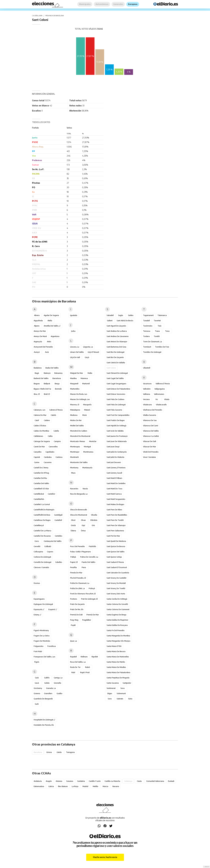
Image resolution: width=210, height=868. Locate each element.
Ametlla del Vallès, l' (52, 326)
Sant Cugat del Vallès (115, 378)
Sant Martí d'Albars (114, 478)
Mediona (74, 415)
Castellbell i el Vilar (41, 489)
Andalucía (38, 781)
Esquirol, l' (53, 609)
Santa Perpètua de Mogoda (118, 678)
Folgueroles (39, 646)
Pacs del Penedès (78, 546)
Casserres (48, 462)
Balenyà (47, 373)
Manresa (84, 378)
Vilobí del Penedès (151, 452)
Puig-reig (74, 620)
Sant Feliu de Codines (116, 399)
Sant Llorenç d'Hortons (116, 468)
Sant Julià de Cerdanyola (117, 452)
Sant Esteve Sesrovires (116, 394)
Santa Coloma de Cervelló (117, 604)
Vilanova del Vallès (151, 431)
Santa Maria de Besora (116, 651)
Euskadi (171, 781)
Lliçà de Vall (75, 357)
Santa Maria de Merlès (116, 662)
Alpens (37, 326)
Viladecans (148, 405)
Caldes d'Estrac (40, 426)
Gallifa (47, 678)
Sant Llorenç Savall (114, 473)
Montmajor (75, 452)
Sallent (110, 321)
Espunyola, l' (39, 609)
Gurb (37, 704)
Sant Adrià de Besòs (125, 321)
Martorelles (75, 389)
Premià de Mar (93, 615)
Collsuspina (38, 552)
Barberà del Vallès (41, 378)
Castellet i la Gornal (42, 504)
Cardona (59, 457)
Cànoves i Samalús (41, 567)
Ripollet (95, 657)
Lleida (59, 752)
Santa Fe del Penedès (116, 630)
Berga (57, 384)
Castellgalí (58, 515)
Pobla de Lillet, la (77, 588)
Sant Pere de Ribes (114, 510)
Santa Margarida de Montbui (118, 636)
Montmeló (74, 457)
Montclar (93, 441)
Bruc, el (37, 394)
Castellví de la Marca (42, 531)
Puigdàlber (87, 620)
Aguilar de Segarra (51, 315)
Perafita (73, 567)
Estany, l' (38, 615)
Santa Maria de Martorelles (118, 657)
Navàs (85, 489)
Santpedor (127, 683)
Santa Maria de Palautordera (118, 672)
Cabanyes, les (40, 410)
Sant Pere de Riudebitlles (117, 515)
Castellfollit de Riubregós (44, 510)
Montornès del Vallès (79, 462)
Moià (85, 415)
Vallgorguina (160, 389)
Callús (50, 436)
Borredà (58, 389)
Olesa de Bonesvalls (79, 510)
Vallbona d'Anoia (163, 384)
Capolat (37, 457)
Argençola (38, 342)
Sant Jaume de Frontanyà (117, 436)
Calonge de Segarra (42, 441)
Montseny (74, 468)
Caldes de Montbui (41, 431)
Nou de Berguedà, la (79, 494)
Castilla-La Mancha (112, 781)
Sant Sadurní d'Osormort (117, 567)
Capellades (50, 452)
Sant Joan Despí (113, 447)
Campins (57, 441)
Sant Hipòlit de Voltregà (116, 426)
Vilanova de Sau (150, 420)
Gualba (59, 693)
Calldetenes (38, 436)
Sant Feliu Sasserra (114, 410)
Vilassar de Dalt (150, 441)
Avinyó (37, 352)
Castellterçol (39, 525)
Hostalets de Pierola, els (44, 725)
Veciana (146, 399)
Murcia (105, 786)
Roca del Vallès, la (78, 662)
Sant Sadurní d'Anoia (115, 562)
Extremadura (39, 786)
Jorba (73, 331)
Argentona (55, 336)
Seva (123, 688)
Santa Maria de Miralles (116, 667)
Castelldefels (39, 499)
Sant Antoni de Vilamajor (117, 342)
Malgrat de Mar (76, 373)
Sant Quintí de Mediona (116, 541)
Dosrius (37, 583)
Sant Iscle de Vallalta (115, 431)
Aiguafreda (38, 321)
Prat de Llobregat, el (89, 599)
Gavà (37, 683)
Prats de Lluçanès (77, 604)
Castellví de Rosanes (42, 536)
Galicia (51, 786)
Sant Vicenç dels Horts (116, 594)
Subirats (120, 699)
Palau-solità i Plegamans (80, 552)
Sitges (110, 693)
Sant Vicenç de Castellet (116, 578)
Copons (50, 552)
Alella (50, 321)
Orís (93, 525)
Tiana (157, 331)
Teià (159, 326)
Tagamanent (148, 315)
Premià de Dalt (76, 615)
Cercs (37, 541)
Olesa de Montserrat (79, 515)
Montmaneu (88, 452)
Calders (47, 420)
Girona (49, 752)
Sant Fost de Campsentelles (118, 415)
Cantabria (81, 781)
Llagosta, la (88, 347)
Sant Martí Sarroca (114, 494)
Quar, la (73, 641)
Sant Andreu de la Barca (117, 331)
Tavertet (157, 321)
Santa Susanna (113, 683)
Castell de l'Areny (41, 468)
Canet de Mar (39, 447)
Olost (73, 520)
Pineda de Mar (76, 573)
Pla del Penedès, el (78, 578)
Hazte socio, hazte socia (105, 857)
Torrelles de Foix (162, 347)
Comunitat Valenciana (155, 781)
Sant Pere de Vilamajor (116, 525)
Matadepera (75, 410)
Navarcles (74, 489)
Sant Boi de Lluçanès (115, 357)
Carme (37, 462)
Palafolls (92, 546)
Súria (130, 699)
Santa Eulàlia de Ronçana (117, 625)
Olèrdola (94, 520)
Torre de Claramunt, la (152, 342)
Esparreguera (39, 599)
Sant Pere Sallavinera (115, 531)
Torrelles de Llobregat (152, 352)
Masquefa (87, 405)
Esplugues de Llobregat (43, 604)
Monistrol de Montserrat (80, 436)
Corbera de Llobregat (42, 557)
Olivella (94, 515)
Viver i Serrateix (149, 457)
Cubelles (59, 562)
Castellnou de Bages (42, 520)
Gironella (57, 683)
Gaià (37, 678)
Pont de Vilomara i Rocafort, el (83, 594)
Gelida (47, 683)
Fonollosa (52, 646)
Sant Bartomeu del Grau (116, 347)
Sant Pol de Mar (113, 536)
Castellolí (58, 520)
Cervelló (37, 546)
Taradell (146, 321)
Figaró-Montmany (41, 630)
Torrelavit (147, 347)
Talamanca (162, 315)
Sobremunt (121, 693)
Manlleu (73, 378)
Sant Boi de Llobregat (116, 352)
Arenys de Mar (40, 331)
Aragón (49, 781)
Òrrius (83, 531)
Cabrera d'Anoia (56, 410)
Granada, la (51, 688)
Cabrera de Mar (40, 415)
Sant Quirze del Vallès (116, 552)
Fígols (37, 662)
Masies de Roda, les (79, 394)
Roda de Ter (75, 667)
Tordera (146, 336)
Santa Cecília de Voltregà (117, 599)
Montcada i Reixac (78, 441)
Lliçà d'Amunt (93, 352)
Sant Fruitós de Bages (116, 420)
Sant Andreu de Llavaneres (118, 336)
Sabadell (110, 315)
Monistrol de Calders (79, 431)
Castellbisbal (39, 494)
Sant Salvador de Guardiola (118, 573)
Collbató (48, 546)
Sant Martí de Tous (114, 489)
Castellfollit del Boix (42, 515)
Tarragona (70, 752)
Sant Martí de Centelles (116, 483)
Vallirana (147, 394)
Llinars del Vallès (77, 352)
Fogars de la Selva (42, 636)
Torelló (157, 336)
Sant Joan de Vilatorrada (117, 441)
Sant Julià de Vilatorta (115, 457)
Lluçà (87, 357)
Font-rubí (38, 651)
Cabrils (53, 415)
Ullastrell (147, 368)
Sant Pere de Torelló (115, 520)
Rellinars (84, 657)
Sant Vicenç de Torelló (116, 588)
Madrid (85, 786)
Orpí (83, 525)
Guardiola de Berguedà (43, 699)
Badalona (38, 368)
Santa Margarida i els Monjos (118, 641)
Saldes (131, 315)
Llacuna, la (75, 347)
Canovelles (53, 447)
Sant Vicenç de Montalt (116, 583)
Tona (167, 331)
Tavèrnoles (148, 326)
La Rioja (75, 786)
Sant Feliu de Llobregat (116, 405)
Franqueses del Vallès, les (44, 657)
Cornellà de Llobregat (43, 562)
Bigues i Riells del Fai (42, 389)
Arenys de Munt (40, 336)
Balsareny (58, 373)
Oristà (73, 525)
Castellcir (51, 494)
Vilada (167, 399)
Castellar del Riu (40, 478)
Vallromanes (159, 394)
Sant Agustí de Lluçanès (116, 326)
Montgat (87, 447)
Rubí (73, 672)
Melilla (95, 786)
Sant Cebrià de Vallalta (116, 363)
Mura (73, 473)
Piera (84, 567)
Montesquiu (75, 447)
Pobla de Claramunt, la (80, 583)
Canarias (70, 781)
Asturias (59, 781)
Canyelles (38, 452)
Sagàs (121, 315)
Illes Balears (63, 786)
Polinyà (92, 588)
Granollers (48, 693)
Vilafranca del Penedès (153, 410)
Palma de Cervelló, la (89, 557)
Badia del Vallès (52, 368)
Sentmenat (111, 688)
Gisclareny (38, 688)
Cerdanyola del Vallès (53, 541)
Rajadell (73, 657)
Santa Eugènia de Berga (116, 615)
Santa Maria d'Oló (114, 646)
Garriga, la (58, 678)
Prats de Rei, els (77, 609)
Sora (110, 699)
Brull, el (47, 394)
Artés (49, 342)
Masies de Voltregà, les (80, 399)
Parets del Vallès (89, 562)
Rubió (88, 667)
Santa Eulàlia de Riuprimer (117, 620)
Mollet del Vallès (77, 426)
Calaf (37, 420)
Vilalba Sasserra (150, 415)
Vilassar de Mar (149, 447)
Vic (157, 399)
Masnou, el (75, 405)
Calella (56, 431)
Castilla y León (95, 781)
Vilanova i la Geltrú (151, 436)
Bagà (37, 373)
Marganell (74, 384)
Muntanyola (87, 468)
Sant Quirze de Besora (116, 546)
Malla (90, 373)
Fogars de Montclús (42, 641)
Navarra (116, 786)
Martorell (86, 384)
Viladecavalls (161, 405)
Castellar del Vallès (41, 483)
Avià (47, 352)
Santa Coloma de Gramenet (118, 609)
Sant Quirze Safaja (114, 557)
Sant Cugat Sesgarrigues (116, 384)
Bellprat (47, 384)
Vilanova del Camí (151, 426)
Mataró (87, 410)
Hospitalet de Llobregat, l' (44, 720)
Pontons (74, 599)
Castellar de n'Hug (41, 473)
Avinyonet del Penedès (43, 347)
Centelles (59, 536)
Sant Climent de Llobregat (117, 373)
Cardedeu (48, 457)
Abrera (37, 315)
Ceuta (139, 781)
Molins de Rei (76, 420)
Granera (37, 693)
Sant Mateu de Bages (115, 504)
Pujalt (73, 625)
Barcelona (57, 378)
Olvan (83, 520)
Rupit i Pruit (85, 672)
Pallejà (73, 557)
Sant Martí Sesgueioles (116, 499)
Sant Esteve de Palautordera (118, 389)
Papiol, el (74, 562)
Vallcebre (147, 389)
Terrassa (147, 331)
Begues (37, 384)
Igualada (74, 315)
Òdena (73, 531)
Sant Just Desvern (114, 462)
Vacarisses (147, 384)
